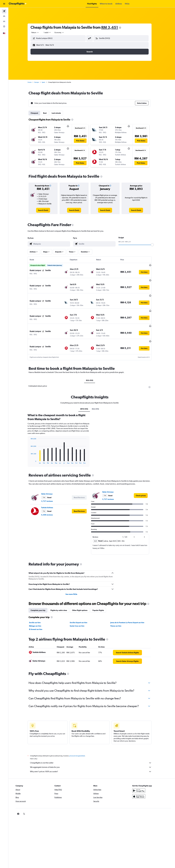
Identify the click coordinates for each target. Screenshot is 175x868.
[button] (4, 4)
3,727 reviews (49, 486)
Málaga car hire (37, 611)
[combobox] (37, 32)
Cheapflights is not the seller (93, 748)
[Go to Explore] (4, 26)
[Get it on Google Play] (140, 776)
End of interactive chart (32, 447)
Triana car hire (118, 611)
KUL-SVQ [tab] (92, 365)
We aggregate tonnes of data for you (93, 752)
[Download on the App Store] (140, 781)
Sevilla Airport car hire (81, 608)
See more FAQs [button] (73, 579)
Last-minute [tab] (58, 113)
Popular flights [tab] (100, 595)
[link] (45, 210)
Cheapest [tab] (37, 113)
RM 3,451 (112, 27)
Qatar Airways (49, 479)
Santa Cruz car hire (79, 611)
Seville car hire (37, 608)
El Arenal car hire (38, 614)
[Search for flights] (4, 11)
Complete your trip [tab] (40, 595)
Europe (39, 82)
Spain (46, 82)
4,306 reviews (49, 500)
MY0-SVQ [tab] (86, 394)
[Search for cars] (4, 21)
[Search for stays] (4, 16)
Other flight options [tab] (82, 595)
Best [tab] (47, 113)
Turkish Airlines (49, 492)
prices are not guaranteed (79, 741)
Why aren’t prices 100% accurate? (93, 757)
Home (32, 82)
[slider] (154, 245)
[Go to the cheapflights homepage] (18, 4)
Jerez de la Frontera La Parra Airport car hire (129, 608)
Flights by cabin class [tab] (61, 595)
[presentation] (122, 28)
